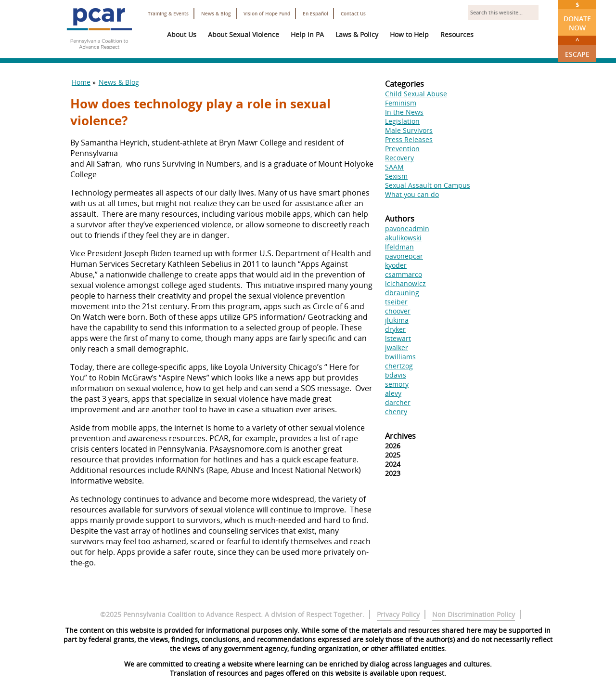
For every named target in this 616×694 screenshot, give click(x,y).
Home (81, 82)
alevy (393, 393)
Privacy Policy (398, 614)
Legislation (402, 121)
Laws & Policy (357, 34)
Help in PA (307, 34)
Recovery (399, 158)
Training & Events (168, 14)
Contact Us (353, 14)
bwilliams (400, 357)
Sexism (396, 176)
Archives (400, 436)
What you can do (412, 194)
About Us (182, 34)
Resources (457, 34)
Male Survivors (409, 130)
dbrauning (402, 293)
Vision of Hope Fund (267, 14)
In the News (404, 112)
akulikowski (403, 238)
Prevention (402, 149)
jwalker (397, 347)
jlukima (397, 320)
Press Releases (409, 139)
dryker (395, 329)
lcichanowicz (405, 283)
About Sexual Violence (244, 34)
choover (398, 311)
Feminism (401, 103)
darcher (398, 402)
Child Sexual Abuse (416, 94)
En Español (315, 14)
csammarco (404, 274)
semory (397, 384)
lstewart (398, 338)
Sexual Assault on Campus (428, 185)
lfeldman (399, 247)
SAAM (394, 167)
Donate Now (577, 16)
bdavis (396, 375)
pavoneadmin (407, 229)
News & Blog (216, 14)
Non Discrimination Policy (474, 614)
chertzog (399, 366)
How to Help (409, 34)
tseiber (396, 302)
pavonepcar (404, 256)
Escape (577, 47)
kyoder (396, 265)
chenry (396, 412)
